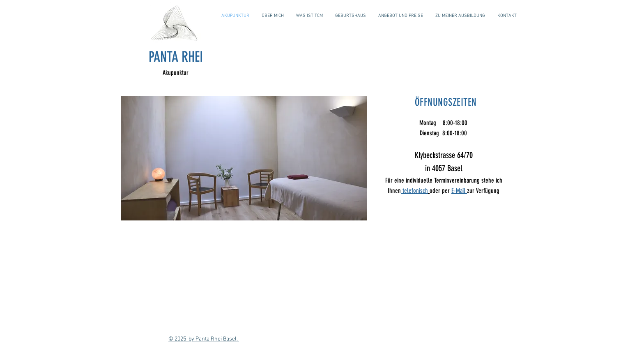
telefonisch (414, 191)
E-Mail (459, 191)
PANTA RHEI (176, 57)
